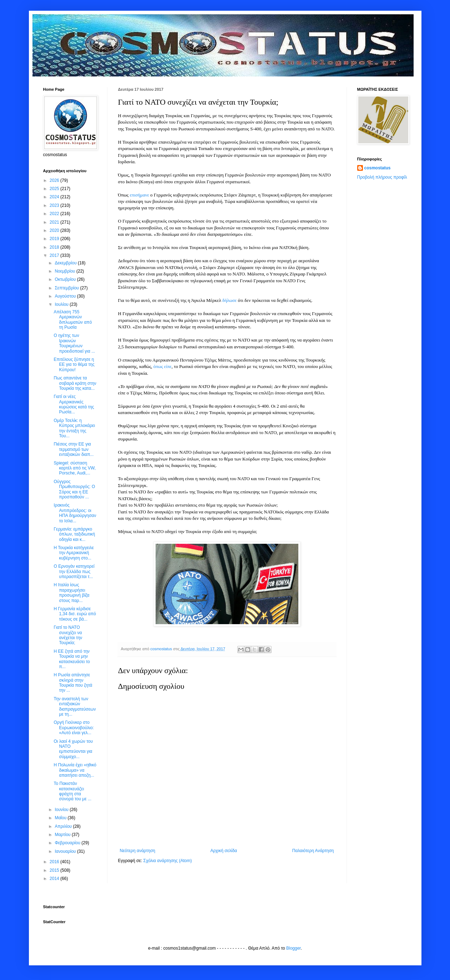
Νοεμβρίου (65, 271)
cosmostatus (378, 168)
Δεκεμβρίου (66, 263)
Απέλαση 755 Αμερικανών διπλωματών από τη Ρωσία (73, 320)
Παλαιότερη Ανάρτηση (313, 851)
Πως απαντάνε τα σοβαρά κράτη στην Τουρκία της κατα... (75, 383)
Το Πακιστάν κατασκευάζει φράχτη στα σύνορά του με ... (72, 791)
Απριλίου (64, 826)
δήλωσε (229, 300)
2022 (55, 214)
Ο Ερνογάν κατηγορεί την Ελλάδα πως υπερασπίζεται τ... (74, 571)
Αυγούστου (66, 296)
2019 (55, 239)
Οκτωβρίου (66, 279)
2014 (55, 879)
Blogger (294, 948)
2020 (55, 230)
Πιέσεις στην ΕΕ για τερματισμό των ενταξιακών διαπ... (74, 449)
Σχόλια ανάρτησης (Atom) (167, 861)
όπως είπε (163, 366)
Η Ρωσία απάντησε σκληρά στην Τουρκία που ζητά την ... (73, 683)
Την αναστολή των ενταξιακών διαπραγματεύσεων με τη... (75, 707)
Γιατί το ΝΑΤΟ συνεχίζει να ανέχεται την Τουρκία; (68, 635)
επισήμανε (139, 195)
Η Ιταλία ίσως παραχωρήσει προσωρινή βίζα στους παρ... (71, 593)
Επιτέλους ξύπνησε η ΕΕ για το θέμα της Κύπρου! (74, 365)
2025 (55, 189)
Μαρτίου (63, 835)
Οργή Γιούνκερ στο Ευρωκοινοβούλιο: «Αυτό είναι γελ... (74, 728)
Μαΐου (61, 818)
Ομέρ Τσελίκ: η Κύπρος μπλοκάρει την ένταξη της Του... (74, 428)
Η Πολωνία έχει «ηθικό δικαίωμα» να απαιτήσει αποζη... (75, 770)
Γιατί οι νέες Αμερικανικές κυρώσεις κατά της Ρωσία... (74, 404)
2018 (55, 247)
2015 (55, 870)
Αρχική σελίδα (224, 851)
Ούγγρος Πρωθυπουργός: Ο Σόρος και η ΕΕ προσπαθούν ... (74, 489)
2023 (55, 205)
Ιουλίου (62, 304)
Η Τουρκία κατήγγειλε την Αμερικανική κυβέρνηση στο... (74, 553)
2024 (55, 197)
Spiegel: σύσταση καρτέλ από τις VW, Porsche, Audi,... (75, 468)
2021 (55, 222)
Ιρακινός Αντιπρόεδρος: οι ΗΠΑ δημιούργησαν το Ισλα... (75, 513)
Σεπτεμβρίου (67, 288)
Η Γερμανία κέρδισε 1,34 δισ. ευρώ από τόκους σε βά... (75, 614)
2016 (55, 862)
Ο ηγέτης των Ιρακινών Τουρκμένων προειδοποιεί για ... (74, 343)
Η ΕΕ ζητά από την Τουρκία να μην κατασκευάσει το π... (72, 659)
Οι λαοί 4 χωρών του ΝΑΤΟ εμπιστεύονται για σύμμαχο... (73, 749)
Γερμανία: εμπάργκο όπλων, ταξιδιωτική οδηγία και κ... (74, 534)
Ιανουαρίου (66, 851)
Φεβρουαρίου (68, 843)
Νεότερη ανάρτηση (138, 851)
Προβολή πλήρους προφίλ (382, 177)
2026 (55, 180)
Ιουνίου (62, 810)
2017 (55, 255)
